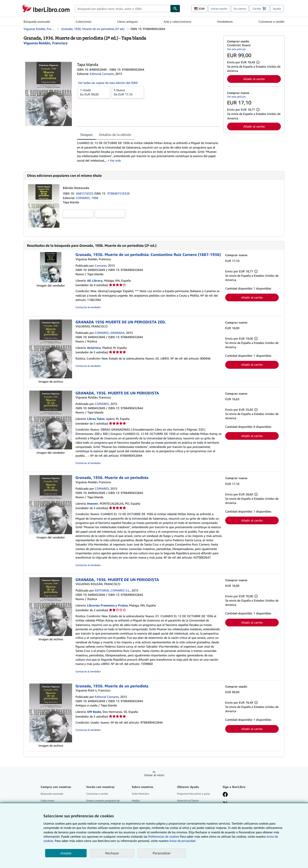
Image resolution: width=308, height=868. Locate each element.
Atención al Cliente (188, 800)
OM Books (94, 712)
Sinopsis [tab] (86, 135)
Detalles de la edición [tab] (115, 135)
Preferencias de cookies (164, 836)
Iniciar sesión (219, 9)
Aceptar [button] (66, 853)
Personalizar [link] (162, 853)
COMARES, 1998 (87, 198)
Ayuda (277, 9)
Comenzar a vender (272, 22)
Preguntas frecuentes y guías (193, 794)
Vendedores (225, 22)
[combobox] (123, 9)
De (94, 92)
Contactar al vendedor (88, 307)
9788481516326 (118, 193)
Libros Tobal (96, 419)
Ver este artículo (236, 49)
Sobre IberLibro (140, 794)
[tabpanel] (149, 152)
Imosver (93, 503)
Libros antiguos (127, 22)
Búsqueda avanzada (37, 22)
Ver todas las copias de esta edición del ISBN (108, 83)
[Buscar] (175, 9)
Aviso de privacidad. (183, 841)
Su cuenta (240, 9)
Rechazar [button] (112, 853)
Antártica (94, 348)
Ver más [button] (115, 160)
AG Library (95, 280)
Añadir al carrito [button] (254, 79)
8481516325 (85, 193)
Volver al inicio (154, 775)
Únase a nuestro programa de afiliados (103, 802)
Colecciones (84, 22)
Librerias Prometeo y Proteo (107, 605)
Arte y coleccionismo (177, 22)
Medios (136, 800)
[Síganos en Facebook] (225, 795)
